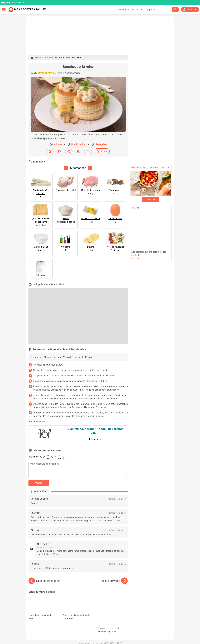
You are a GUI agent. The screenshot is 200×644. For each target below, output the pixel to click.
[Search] (175, 10)
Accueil (36, 58)
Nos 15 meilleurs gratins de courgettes (78, 603)
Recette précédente (44, 581)
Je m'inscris (151, 200)
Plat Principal (51, 58)
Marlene (40, 421)
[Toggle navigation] (4, 10)
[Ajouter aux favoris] (88, 151)
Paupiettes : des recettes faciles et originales (113, 603)
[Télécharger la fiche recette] (78, 151)
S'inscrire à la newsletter (127, 636)
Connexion (190, 10)
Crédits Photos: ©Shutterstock (75, 636)
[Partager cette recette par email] (50, 151)
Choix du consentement (103, 636)
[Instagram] (111, 628)
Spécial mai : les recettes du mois (44, 603)
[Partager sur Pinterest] (69, 151)
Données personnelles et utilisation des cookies (50, 633)
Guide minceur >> (15, 3)
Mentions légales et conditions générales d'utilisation (97, 633)
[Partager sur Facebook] (59, 151)
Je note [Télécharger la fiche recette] (102, 151)
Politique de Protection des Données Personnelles (145, 633)
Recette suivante (114, 581)
